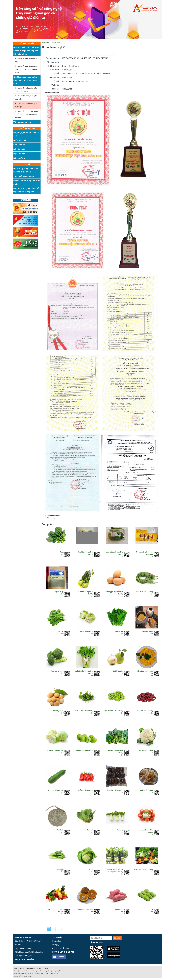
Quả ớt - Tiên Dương (86, 790)
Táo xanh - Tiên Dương (85, 750)
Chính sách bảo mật (61, 948)
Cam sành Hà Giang (86, 909)
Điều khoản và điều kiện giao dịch (29, 952)
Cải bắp (91, 870)
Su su (151, 909)
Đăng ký (56, 945)
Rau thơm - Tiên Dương (84, 711)
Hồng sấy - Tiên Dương (115, 790)
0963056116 (54, 974)
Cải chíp (120, 830)
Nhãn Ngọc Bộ (58, 711)
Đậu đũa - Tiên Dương (145, 592)
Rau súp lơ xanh (57, 671)
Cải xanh (90, 830)
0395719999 (44, 974)
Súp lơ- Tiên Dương (146, 750)
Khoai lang (119, 909)
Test (62, 552)
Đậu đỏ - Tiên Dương (145, 711)
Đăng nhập (57, 941)
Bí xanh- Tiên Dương (56, 790)
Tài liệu (18, 945)
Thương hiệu (55, 43)
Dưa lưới (60, 830)
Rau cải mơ (119, 631)
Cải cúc (61, 631)
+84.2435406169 (28, 974)
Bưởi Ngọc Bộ (118, 671)
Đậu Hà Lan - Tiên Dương (114, 711)
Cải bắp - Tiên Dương (55, 750)
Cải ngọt (60, 870)
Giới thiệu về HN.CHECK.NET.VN (28, 941)
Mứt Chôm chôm (147, 790)
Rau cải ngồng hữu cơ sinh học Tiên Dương (115, 871)
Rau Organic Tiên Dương (144, 870)
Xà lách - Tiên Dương (85, 631)
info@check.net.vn (25, 976)
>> (62, 929)
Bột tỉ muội (59, 592)
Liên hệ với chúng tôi (24, 956)
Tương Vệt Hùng (147, 631)
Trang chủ (46, 43)
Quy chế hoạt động (23, 948)
